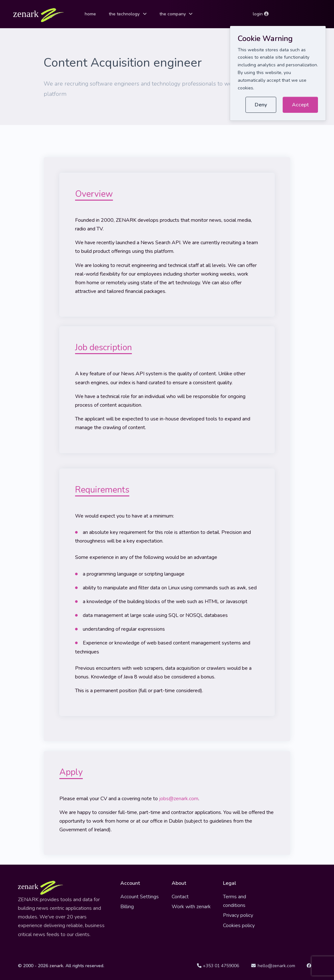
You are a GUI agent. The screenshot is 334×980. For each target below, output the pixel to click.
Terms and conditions (235, 901)
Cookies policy (239, 926)
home (90, 14)
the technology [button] (124, 14)
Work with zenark (191, 907)
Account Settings (140, 897)
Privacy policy (238, 915)
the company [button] (173, 14)
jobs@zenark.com (179, 799)
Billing (127, 907)
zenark (56, 966)
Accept (300, 105)
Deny (261, 105)
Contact (180, 897)
